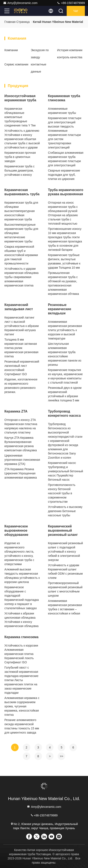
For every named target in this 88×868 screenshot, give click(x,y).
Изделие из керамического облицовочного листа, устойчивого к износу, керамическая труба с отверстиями (19, 554)
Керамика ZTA (16, 411)
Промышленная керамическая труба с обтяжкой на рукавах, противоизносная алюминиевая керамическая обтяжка (63, 283)
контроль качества (70, 57)
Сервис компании (16, 64)
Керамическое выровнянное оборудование (16, 530)
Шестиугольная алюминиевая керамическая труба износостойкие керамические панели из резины (64, 354)
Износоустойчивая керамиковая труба (20, 98)
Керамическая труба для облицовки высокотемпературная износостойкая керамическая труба (21, 211)
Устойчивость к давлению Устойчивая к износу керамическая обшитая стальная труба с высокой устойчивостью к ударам (22, 139)
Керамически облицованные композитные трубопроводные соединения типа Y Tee (20, 117)
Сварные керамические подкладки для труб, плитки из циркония (64, 175)
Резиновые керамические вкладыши (59, 309)
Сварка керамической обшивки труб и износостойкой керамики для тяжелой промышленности (21, 255)
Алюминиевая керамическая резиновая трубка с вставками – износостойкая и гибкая (65, 607)
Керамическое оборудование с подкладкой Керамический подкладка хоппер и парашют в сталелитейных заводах (22, 598)
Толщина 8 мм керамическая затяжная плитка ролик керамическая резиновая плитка (21, 348)
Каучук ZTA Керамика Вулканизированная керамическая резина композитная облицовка (21, 444)
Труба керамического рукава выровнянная (66, 192)
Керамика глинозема (21, 637)
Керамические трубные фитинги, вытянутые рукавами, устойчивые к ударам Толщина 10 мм (64, 261)
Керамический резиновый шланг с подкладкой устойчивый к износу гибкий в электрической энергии (65, 552)
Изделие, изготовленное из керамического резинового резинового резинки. (21, 386)
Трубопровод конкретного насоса (64, 413)
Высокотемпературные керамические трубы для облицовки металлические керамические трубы (21, 233)
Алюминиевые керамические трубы (62, 111)
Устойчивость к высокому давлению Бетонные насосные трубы (65, 511)
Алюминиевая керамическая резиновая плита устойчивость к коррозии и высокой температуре (65, 330)
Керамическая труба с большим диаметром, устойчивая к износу (19, 170)
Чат (76, 11)
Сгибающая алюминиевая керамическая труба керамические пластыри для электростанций (66, 159)
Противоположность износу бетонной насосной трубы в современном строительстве (62, 493)
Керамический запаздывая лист (19, 307)
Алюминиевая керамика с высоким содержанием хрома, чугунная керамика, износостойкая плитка (22, 706)
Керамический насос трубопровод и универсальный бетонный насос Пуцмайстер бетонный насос (65, 471)
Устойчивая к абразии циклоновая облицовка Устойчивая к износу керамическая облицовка (21, 620)
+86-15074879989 (71, 3)
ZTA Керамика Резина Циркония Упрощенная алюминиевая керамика (21, 473)
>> (61, 756)
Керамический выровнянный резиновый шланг (63, 530)
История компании (70, 50)
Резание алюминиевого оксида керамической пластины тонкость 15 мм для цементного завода (22, 726)
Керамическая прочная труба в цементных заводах (20, 157)
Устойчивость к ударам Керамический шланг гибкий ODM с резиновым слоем (65, 571)
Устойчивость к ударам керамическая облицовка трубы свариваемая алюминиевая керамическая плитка (21, 277)
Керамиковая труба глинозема (64, 98)
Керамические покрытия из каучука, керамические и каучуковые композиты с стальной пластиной (65, 376)
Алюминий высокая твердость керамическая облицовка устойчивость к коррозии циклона (22, 576)
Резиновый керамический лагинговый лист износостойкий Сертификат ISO (22, 368)
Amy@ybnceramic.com (20, 3)
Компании (11, 50)
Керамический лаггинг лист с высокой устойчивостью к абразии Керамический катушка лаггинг (22, 326)
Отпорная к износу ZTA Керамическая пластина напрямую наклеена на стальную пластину (21, 426)
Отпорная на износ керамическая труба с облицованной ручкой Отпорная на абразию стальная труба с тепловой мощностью (63, 213)
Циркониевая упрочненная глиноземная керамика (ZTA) (22, 460)
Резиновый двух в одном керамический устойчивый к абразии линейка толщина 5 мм (65, 394)
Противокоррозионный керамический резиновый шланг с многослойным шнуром (65, 589)
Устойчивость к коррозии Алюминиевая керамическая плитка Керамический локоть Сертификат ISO (21, 654)
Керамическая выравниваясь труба (22, 192)
